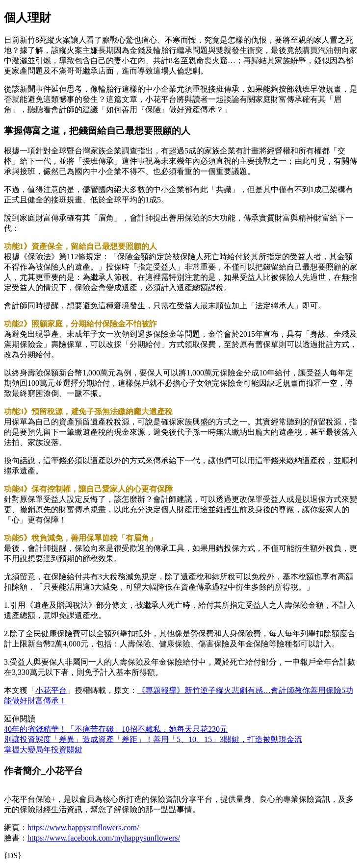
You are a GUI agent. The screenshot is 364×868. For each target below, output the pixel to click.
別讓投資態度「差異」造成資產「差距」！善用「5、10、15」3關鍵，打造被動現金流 (153, 739)
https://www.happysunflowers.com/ (83, 828)
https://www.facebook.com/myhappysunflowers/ (104, 838)
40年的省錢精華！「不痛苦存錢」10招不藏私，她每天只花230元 (116, 729)
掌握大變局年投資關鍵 (43, 750)
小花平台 (51, 690)
